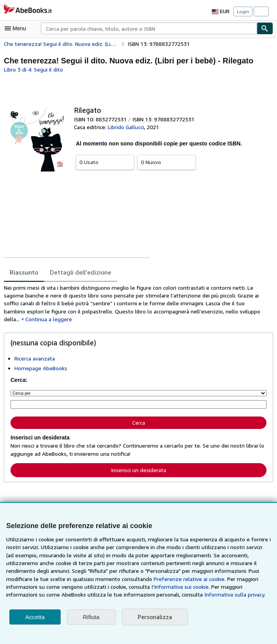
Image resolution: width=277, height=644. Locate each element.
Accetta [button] (35, 617)
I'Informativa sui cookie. (99, 587)
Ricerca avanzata (35, 352)
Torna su (138, 503)
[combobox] (149, 28)
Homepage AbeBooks (41, 361)
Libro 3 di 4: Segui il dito (33, 69)
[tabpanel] (135, 300)
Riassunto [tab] (24, 272)
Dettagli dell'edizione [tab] (77, 272)
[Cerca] (265, 28)
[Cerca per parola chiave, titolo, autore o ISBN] (138, 397)
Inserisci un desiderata (138, 461)
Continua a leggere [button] (237, 312)
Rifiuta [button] (91, 617)
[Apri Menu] (17, 28)
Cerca (138, 415)
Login (243, 11)
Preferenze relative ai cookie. (125, 579)
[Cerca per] (138, 386)
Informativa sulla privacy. (123, 595)
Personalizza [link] (154, 617)
